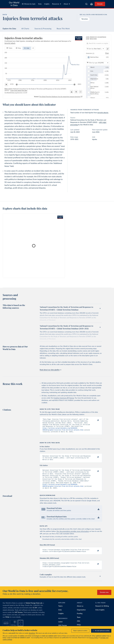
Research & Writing (102, 612)
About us (80, 612)
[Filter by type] (98, 63)
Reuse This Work (63, 29)
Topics (60, 612)
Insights (47, 4)
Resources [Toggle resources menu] (57, 4)
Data (40, 4)
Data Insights (100, 616)
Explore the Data (9, 29)
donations (32, 633)
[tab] (9, 48)
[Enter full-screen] (80, 92)
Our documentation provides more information (73, 536)
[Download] (72, 92)
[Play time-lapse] (6, 84)
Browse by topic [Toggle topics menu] (29, 4)
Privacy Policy (94, 638)
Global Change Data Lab (34, 609)
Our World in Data (14, 4)
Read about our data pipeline (50, 370)
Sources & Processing (43, 29)
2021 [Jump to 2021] (79, 84)
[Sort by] (95, 49)
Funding (80, 620)
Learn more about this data (19, 91)
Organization (81, 616)
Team (79, 623)
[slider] (17, 84)
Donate (100, 4)
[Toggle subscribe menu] (92, 4)
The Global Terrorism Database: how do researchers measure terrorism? (60, 97)
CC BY (25, 93)
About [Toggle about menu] (67, 4)
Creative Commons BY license (64, 398)
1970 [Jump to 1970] (12, 84)
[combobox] (86, 4)
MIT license (19, 618)
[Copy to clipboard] (96, 420)
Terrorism (85, 19)
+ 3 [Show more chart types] (33, 48)
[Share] (76, 92)
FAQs (7, 623)
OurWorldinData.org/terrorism (13, 93)
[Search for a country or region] (98, 43)
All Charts (25, 29)
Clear (107, 53)
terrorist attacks (103, 113)
